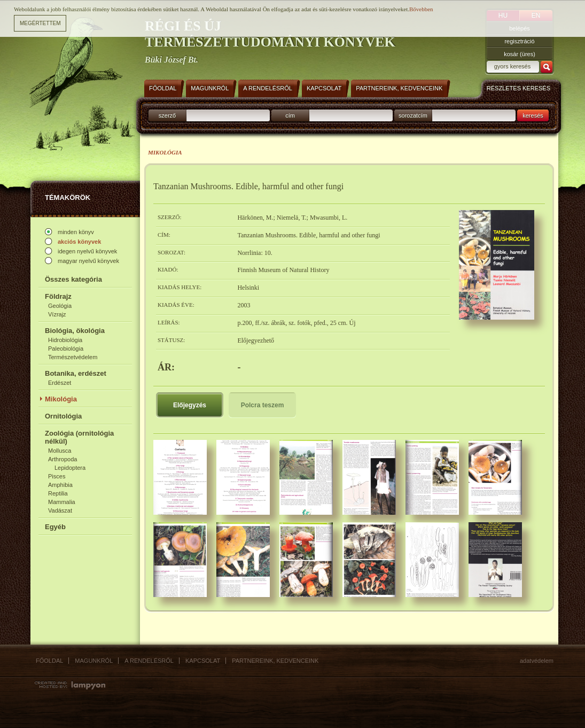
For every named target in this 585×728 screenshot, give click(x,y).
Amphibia (60, 485)
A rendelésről (149, 661)
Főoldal (49, 661)
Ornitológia (63, 416)
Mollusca (60, 451)
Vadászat (60, 510)
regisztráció (519, 41)
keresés (533, 115)
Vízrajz (57, 314)
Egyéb (55, 527)
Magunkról (94, 661)
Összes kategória (73, 279)
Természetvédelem (73, 357)
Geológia (60, 306)
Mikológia (61, 399)
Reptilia (58, 493)
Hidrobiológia (65, 340)
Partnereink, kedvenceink (275, 661)
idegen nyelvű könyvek (87, 251)
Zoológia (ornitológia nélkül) (79, 437)
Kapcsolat (203, 661)
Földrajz (58, 296)
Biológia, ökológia (75, 331)
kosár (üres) (520, 54)
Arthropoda (63, 459)
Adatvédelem (537, 661)
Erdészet (60, 383)
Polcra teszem (263, 405)
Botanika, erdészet (76, 373)
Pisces (57, 476)
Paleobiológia (66, 348)
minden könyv (76, 232)
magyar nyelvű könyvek (88, 261)
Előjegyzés (190, 405)
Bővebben (421, 9)
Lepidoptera (70, 468)
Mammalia (62, 502)
